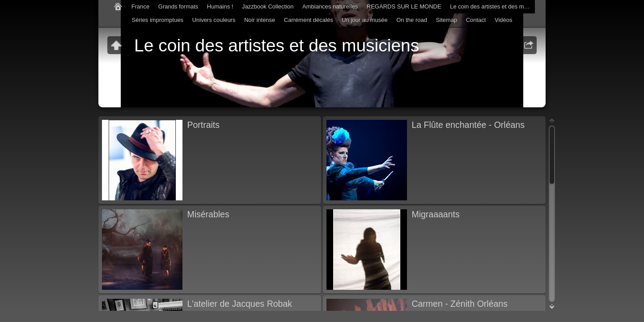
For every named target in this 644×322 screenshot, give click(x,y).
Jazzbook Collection (268, 6)
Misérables (208, 214)
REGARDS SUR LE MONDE (404, 6)
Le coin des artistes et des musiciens (492, 6)
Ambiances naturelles (330, 6)
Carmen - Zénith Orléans (460, 304)
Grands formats (178, 6)
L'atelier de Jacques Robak (239, 304)
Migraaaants (435, 214)
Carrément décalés (309, 20)
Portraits (203, 125)
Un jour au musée (365, 20)
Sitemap (446, 20)
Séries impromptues (158, 20)
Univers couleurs (214, 20)
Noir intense (260, 20)
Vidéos (504, 20)
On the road (412, 20)
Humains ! (220, 6)
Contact (476, 20)
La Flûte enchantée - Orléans (468, 125)
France (140, 6)
